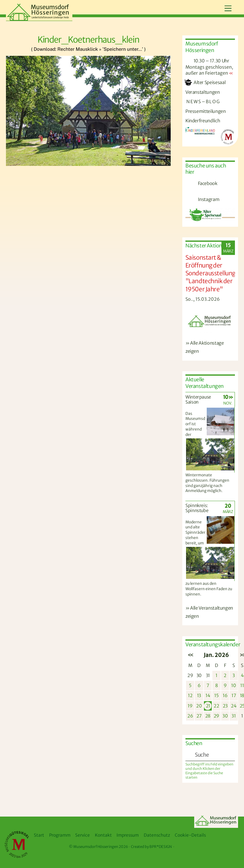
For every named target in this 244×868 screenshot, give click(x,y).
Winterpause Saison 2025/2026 (198, 402)
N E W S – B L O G (202, 102)
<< (190, 655)
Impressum (128, 835)
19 (190, 706)
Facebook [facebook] (200, 183)
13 (199, 696)
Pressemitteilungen (206, 111)
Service (83, 835)
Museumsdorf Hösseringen (96, 847)
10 (234, 685)
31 (208, 675)
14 (208, 696)
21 (208, 706)
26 (190, 716)
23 (225, 706)
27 (199, 716)
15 (216, 696)
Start (39, 835)
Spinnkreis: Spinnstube (197, 508)
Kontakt (103, 835)
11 (242, 685)
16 (225, 696)
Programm (60, 835)
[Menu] (228, 9)
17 (234, 696)
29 (190, 675)
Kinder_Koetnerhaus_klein (88, 40)
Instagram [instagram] (201, 199)
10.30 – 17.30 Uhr (207, 61)
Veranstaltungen (203, 92)
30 (199, 675)
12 (190, 696)
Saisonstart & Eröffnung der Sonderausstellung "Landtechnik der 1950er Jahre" (210, 273)
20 (199, 706)
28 (208, 716)
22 (216, 706)
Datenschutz (157, 835)
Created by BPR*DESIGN (151, 847)
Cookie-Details (190, 835)
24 (234, 706)
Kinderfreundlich (203, 121)
